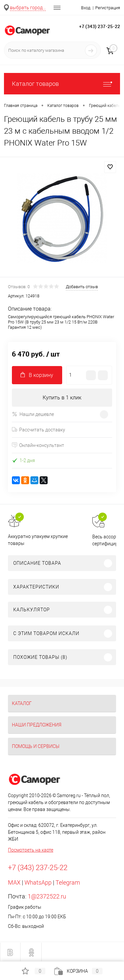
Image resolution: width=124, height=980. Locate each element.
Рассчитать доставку (39, 430)
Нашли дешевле (33, 414)
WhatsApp (38, 882)
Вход (86, 8)
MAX (14, 882)
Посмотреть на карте (31, 850)
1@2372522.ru (47, 896)
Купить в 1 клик (62, 398)
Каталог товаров (62, 84)
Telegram (68, 882)
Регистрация (108, 8)
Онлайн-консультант (38, 445)
